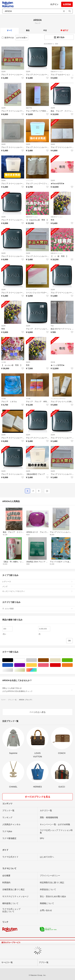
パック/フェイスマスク (58, 399)
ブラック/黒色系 (13, 660)
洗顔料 (3, 72)
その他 (3, 362)
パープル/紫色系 (25, 665)
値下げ (64, 30)
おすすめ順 (22, 38)
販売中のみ (8, 38)
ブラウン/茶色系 (49, 660)
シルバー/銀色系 (13, 670)
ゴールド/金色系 (25, 670)
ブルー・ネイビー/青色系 (13, 665)
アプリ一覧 (44, 962)
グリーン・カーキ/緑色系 (73, 660)
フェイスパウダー (32, 290)
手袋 (52, 326)
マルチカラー (37, 670)
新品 (28, 30)
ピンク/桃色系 (49, 665)
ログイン (54, 4)
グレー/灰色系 (37, 660)
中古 (45, 30)
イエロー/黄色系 (37, 665)
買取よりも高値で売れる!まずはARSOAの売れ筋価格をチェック (37, 690)
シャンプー (30, 180)
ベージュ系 (61, 660)
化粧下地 (29, 108)
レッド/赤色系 (61, 665)
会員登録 (67, 4)
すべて (10, 30)
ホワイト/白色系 (25, 660)
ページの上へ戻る (38, 712)
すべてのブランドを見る (38, 797)
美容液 (53, 362)
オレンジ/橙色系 (73, 665)
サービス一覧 (7, 962)
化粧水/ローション (57, 72)
